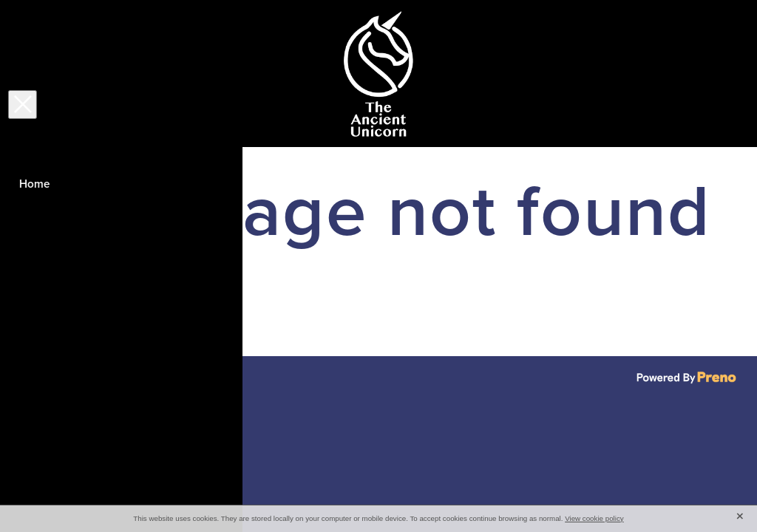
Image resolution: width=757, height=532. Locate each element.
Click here (67, 315)
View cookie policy (594, 518)
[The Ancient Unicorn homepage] (378, 74)
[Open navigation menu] (110, 74)
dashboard (105, 375)
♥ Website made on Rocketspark (181, 375)
